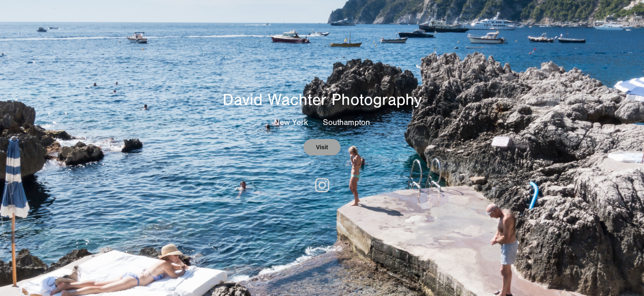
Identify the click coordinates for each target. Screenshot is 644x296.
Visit (322, 147)
